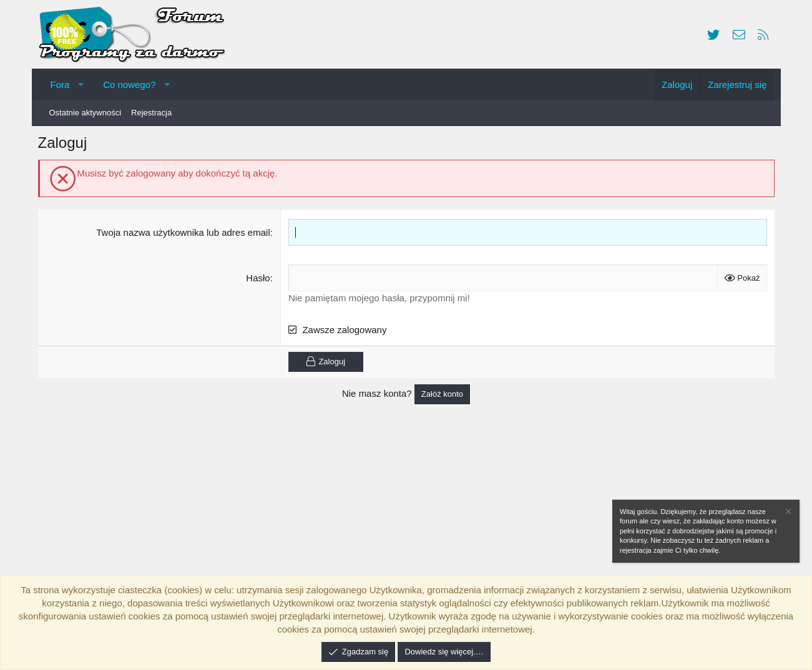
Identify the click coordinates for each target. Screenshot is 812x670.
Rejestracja (151, 113)
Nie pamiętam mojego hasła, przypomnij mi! (380, 301)
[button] (81, 85)
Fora (60, 85)
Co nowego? (129, 85)
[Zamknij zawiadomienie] (788, 513)
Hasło (259, 281)
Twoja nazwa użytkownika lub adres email (184, 235)
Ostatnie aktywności (86, 113)
